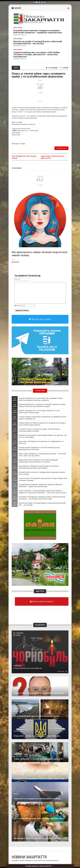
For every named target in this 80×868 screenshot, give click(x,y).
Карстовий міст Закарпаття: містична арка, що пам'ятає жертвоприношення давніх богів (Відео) (39, 467)
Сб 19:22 (15, 461)
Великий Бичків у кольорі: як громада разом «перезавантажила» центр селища (42, 473)
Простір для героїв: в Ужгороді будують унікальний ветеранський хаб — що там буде (38, 42)
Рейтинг (64, 68)
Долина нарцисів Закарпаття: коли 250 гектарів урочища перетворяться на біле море (39, 448)
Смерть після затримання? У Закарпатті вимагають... (39, 693)
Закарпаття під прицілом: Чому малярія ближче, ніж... (40, 779)
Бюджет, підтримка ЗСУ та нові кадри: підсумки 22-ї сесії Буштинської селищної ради (39, 411)
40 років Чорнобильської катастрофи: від (28, 668)
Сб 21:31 (15, 430)
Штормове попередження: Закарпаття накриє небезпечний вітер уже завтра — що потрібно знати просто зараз (42, 498)
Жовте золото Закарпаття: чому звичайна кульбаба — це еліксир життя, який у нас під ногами (42, 455)
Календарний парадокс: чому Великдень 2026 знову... (39, 818)
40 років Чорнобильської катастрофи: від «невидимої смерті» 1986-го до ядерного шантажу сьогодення (41, 399)
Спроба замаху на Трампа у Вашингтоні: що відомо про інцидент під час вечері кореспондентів (42, 424)
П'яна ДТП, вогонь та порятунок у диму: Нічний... (37, 736)
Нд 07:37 (15, 418)
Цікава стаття (61, 148)
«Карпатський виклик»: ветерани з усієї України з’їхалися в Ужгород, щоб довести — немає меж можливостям (36, 54)
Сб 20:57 (15, 442)
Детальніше (16, 262)
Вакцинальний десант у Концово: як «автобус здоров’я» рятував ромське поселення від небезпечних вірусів (42, 405)
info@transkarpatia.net (52, 860)
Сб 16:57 (15, 485)
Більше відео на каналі (43, 601)
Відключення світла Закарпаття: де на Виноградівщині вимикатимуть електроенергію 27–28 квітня (38, 461)
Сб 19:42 (15, 455)
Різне (15, 834)
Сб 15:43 (15, 492)
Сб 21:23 (15, 436)
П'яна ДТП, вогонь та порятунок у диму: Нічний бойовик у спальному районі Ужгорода (39, 430)
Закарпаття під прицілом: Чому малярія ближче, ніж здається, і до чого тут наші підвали (43, 436)
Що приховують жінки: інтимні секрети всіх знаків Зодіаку (40, 254)
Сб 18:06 (15, 467)
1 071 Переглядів (52, 68)
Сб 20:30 (15, 448)
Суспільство (17, 666)
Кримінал (16, 731)
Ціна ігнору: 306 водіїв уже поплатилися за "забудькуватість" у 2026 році (41, 442)
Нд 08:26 (15, 411)
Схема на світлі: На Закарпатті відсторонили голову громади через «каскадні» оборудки (43, 479)
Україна (23, 144)
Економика (17, 711)
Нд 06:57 (15, 424)
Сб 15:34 (15, 498)
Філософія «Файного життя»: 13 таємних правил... (38, 838)
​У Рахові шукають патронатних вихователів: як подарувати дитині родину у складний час (42, 418)
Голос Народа (17, 688)
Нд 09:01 (15, 399)
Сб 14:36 (15, 504)
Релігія (15, 814)
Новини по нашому (19, 774)
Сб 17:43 (15, 473)
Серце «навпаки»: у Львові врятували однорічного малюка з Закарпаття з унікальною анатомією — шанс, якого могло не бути (42, 492)
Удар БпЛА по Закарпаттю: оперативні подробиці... (38, 799)
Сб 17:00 (15, 479)
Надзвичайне (17, 754)
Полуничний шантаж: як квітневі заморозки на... (37, 716)
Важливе (16, 794)
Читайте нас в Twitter (41, 319)
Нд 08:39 (15, 405)
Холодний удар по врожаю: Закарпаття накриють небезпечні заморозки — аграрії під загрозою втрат (38, 31)
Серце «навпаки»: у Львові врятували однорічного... (39, 759)
